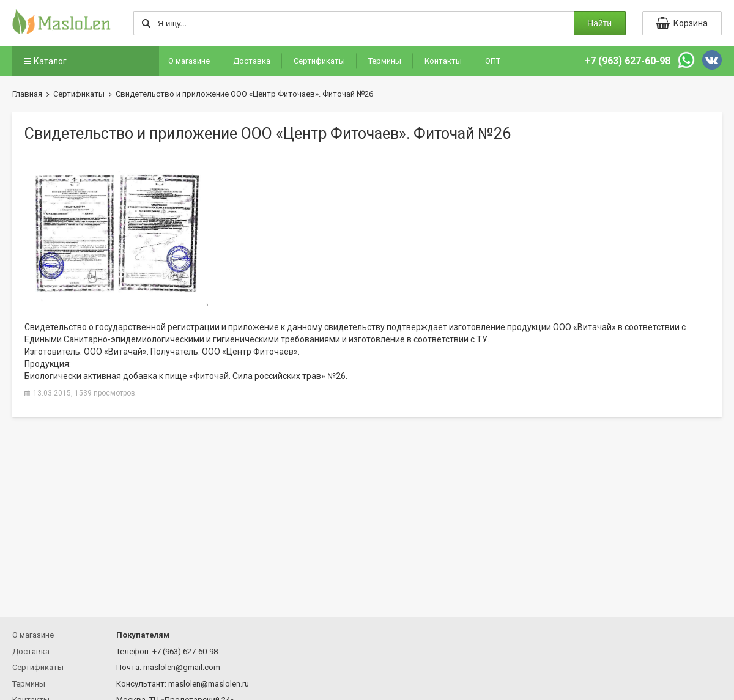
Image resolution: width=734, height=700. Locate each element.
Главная (27, 94)
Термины (385, 61)
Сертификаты (319, 61)
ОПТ (493, 61)
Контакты (443, 61)
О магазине (189, 61)
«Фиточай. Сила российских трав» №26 (267, 376)
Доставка (252, 61)
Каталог (44, 61)
